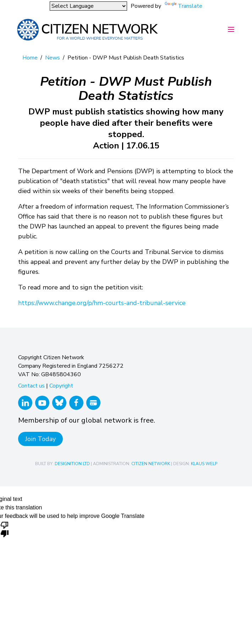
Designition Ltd (72, 464)
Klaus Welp (204, 464)
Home (30, 58)
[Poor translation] (5, 529)
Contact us (31, 386)
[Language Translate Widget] (88, 6)
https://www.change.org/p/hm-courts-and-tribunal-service (102, 303)
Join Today (40, 439)
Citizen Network (151, 464)
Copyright (61, 386)
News (53, 58)
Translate (190, 6)
